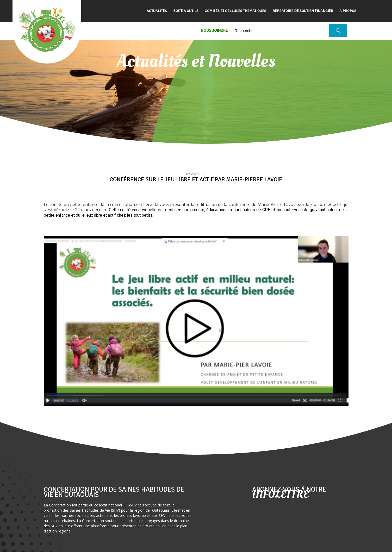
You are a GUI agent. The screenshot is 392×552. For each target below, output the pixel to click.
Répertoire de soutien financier (303, 11)
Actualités (157, 11)
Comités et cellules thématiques (235, 11)
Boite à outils (186, 11)
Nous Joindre (214, 30)
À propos (348, 11)
